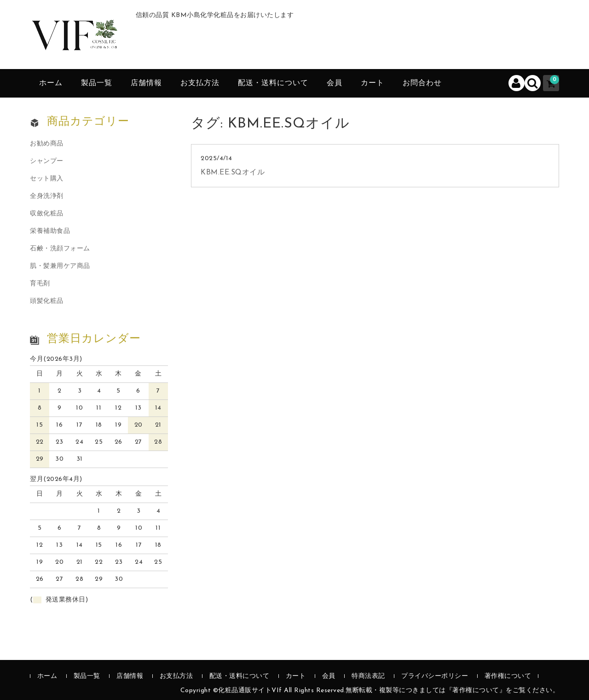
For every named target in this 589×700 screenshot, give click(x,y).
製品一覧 (97, 83)
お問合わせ (422, 83)
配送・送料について (273, 83)
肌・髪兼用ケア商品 (60, 266)
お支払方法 (200, 83)
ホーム (51, 83)
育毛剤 (40, 284)
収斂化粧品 (47, 214)
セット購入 (47, 179)
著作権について (508, 676)
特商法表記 (368, 676)
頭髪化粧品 (47, 301)
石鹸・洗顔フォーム (60, 249)
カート (372, 83)
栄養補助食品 (50, 231)
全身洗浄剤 (47, 196)
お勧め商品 (47, 144)
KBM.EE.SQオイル (233, 173)
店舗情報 (146, 83)
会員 (335, 83)
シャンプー (47, 161)
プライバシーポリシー (435, 676)
